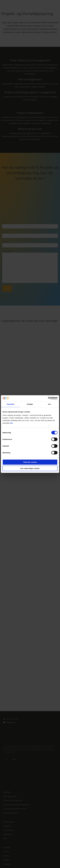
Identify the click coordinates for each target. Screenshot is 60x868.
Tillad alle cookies (30, 462)
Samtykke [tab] (11, 404)
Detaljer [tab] (30, 404)
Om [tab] (49, 404)
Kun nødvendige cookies (30, 468)
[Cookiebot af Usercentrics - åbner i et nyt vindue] (48, 398)
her (12, 423)
